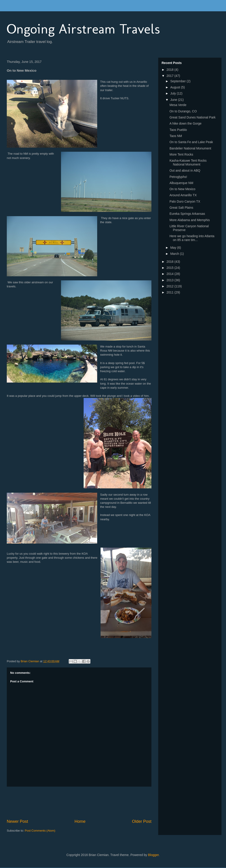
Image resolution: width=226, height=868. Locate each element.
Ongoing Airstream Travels (83, 29)
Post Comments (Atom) (40, 831)
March (175, 254)
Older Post (142, 821)
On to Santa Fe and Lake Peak (191, 142)
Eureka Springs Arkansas (187, 214)
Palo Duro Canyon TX (185, 201)
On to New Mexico (182, 189)
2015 (171, 268)
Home (80, 821)
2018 (171, 70)
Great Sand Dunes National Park (193, 117)
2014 (171, 274)
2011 (171, 292)
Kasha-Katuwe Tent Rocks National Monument (188, 162)
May (174, 248)
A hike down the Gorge (186, 123)
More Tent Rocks (181, 154)
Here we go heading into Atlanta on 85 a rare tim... (192, 238)
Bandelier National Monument (190, 148)
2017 (171, 76)
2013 (171, 280)
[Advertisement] (89, 803)
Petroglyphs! (178, 177)
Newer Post (17, 821)
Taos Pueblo (178, 130)
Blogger (153, 855)
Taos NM (176, 136)
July (173, 93)
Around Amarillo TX (183, 195)
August (175, 87)
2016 (171, 262)
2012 (171, 286)
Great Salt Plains (181, 208)
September (178, 81)
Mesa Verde (178, 105)
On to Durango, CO (183, 111)
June (174, 100)
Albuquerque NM (181, 183)
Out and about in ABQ (185, 170)
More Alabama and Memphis (190, 220)
